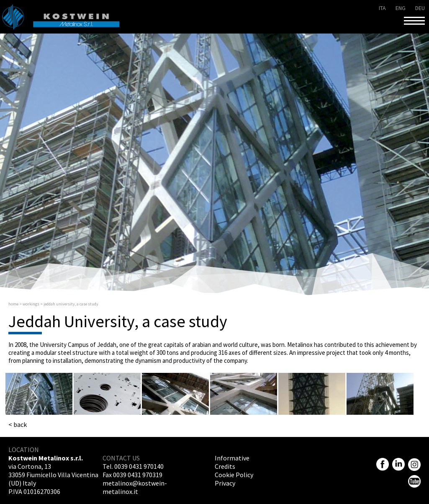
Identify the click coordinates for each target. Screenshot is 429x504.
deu (420, 8)
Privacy (225, 483)
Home (13, 304)
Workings (31, 304)
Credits (225, 466)
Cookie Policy (234, 475)
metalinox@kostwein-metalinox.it (135, 487)
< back (18, 424)
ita (382, 8)
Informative (232, 458)
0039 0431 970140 (139, 466)
